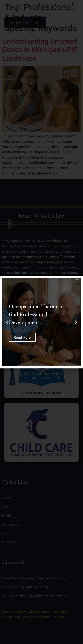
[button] (77, 282)
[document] (41, 322)
